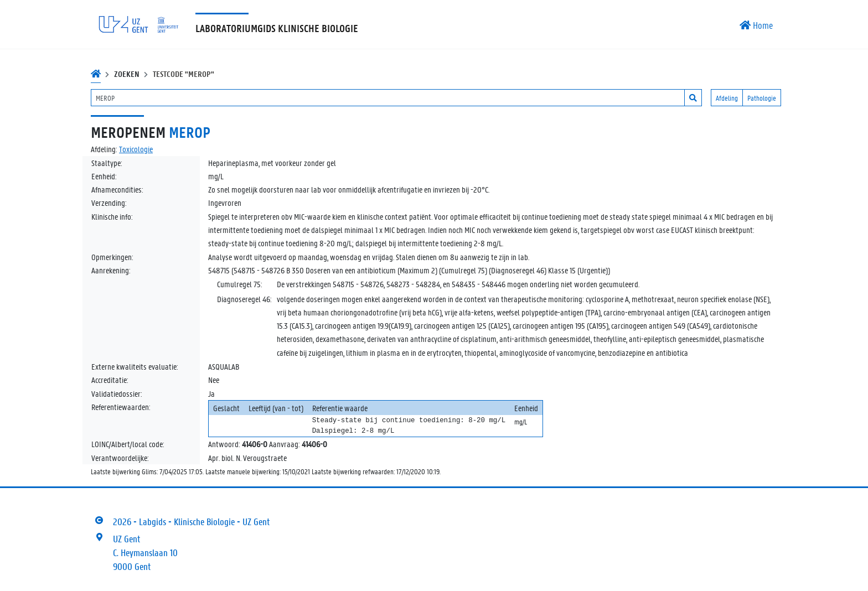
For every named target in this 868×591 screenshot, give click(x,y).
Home (756, 25)
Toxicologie (136, 149)
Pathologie (762, 98)
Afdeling (727, 98)
